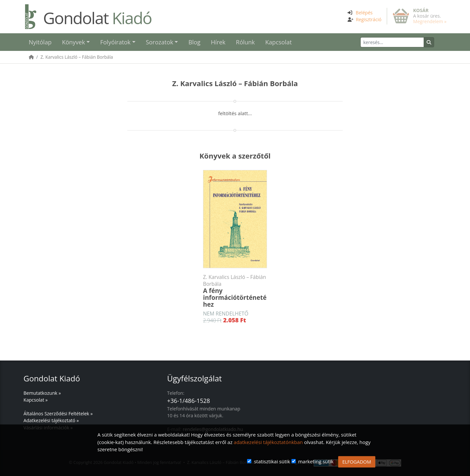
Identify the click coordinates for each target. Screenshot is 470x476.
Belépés (364, 13)
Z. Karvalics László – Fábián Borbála (77, 57)
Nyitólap (40, 42)
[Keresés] (392, 42)
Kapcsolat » (36, 400)
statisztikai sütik (272, 461)
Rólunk (245, 42)
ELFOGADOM (357, 462)
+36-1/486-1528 (188, 401)
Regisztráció (369, 19)
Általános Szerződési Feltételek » (58, 414)
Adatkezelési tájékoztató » (51, 420)
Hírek (218, 42)
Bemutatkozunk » (42, 393)
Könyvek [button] (73, 42)
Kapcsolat (279, 42)
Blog (194, 42)
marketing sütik (316, 461)
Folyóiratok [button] (115, 42)
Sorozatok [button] (160, 42)
